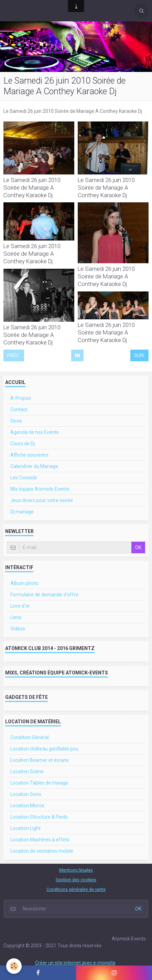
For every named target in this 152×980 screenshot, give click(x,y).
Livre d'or (20, 606)
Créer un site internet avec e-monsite (75, 963)
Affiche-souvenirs (29, 455)
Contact (19, 409)
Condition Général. (30, 737)
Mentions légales (76, 870)
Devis (16, 421)
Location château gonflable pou (44, 749)
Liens (16, 617)
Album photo (24, 583)
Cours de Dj (23, 444)
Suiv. (139, 355)
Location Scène (27, 771)
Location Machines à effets (40, 840)
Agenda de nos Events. (35, 432)
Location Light (25, 828)
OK (138, 547)
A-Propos (21, 398)
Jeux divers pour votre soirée (42, 500)
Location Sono (26, 794)
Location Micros (27, 806)
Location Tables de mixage (39, 783)
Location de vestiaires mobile (42, 851)
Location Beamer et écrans (40, 760)
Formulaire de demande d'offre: (45, 595)
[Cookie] (14, 966)
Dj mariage (22, 512)
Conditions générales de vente (76, 889)
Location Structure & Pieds (39, 817)
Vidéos (18, 629)
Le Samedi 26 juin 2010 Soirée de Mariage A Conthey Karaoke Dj (32, 188)
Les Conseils (24, 478)
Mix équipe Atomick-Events (40, 489)
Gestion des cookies (76, 880)
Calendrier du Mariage (34, 466)
